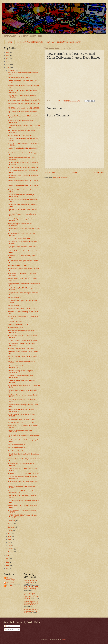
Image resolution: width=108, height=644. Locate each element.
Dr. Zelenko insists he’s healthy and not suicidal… (24, 167)
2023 (8, 61)
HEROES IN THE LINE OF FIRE (18, 266)
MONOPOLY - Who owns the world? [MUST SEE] (24, 108)
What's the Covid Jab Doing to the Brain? (21, 348)
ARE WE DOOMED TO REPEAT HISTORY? (22, 422)
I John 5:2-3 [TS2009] (15, 321)
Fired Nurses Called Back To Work (19, 78)
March (10, 546)
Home (9, 42)
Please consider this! (14, 298)
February (11, 549)
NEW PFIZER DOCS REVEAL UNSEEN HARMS (23, 473)
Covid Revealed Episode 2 (16, 448)
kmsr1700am (10, 586)
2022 (8, 64)
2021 (8, 68)
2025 (8, 55)
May (10, 539)
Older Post (99, 173)
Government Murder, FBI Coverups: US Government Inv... (20, 492)
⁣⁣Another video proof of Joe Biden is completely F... (24, 100)
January (11, 552)
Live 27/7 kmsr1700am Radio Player (64, 42)
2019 (8, 559)
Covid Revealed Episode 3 (16, 445)
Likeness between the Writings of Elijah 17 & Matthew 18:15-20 (31, 603)
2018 (8, 562)
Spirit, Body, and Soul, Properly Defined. (31, 581)
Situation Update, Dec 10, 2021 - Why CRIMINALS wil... (20, 431)
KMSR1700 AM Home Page (30, 42)
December (12, 70)
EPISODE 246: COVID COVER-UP (19, 238)
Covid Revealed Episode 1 (16, 451)
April (10, 543)
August (10, 530)
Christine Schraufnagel (11, 579)
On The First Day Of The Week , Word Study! (32, 588)
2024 (8, 58)
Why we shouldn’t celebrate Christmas (20, 135)
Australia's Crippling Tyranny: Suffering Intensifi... (23, 340)
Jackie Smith (10, 583)
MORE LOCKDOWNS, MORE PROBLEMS (22, 419)
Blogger (64, 640)
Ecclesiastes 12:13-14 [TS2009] (18, 325)
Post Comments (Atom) (61, 177)
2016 (8, 568)
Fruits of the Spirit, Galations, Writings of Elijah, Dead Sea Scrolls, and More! (32, 596)
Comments (9, 630)
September (12, 527)
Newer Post (50, 173)
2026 (8, 52)
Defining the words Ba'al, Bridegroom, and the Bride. (32, 611)
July (9, 533)
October (11, 524)
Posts (7, 626)
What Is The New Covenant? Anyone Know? (22, 309)
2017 (8, 565)
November (12, 521)
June (10, 536)
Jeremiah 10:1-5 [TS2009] (16, 328)
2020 (8, 556)
